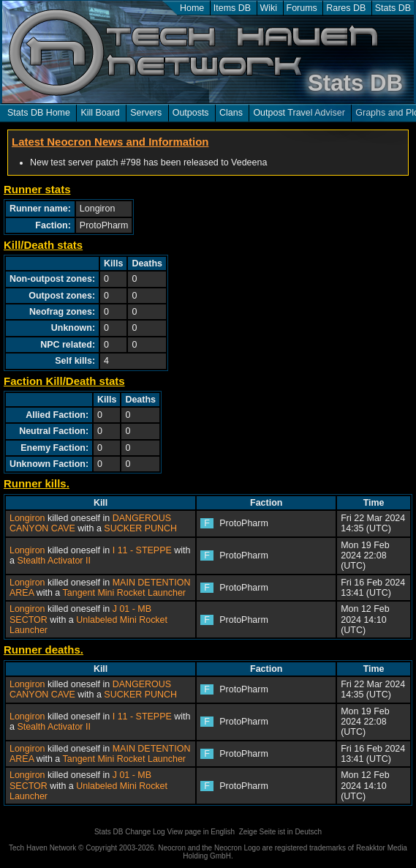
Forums (302, 8)
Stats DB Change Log (130, 832)
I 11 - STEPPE (142, 550)
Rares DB (346, 8)
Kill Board (100, 113)
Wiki (269, 8)
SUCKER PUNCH (140, 528)
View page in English (201, 832)
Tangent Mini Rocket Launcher (124, 593)
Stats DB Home (39, 113)
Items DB (232, 8)
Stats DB (393, 8)
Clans (231, 113)
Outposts (191, 113)
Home (192, 8)
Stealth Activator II (54, 561)
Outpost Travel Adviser (299, 113)
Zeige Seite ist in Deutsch (280, 832)
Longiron (27, 518)
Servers (146, 113)
